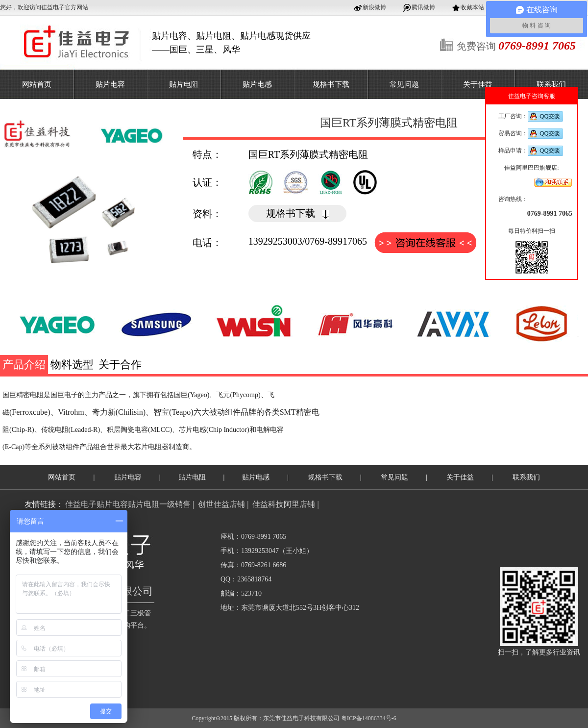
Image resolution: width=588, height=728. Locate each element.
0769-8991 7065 (550, 213)
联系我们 (551, 84)
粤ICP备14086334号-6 (369, 718)
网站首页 (37, 84)
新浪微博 (374, 7)
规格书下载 (331, 84)
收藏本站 (472, 7)
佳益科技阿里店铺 (284, 504)
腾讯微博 (423, 7)
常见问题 (404, 84)
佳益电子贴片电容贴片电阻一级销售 (128, 504)
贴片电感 (257, 84)
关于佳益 (478, 84)
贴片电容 (110, 84)
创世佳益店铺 (221, 504)
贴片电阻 (184, 84)
